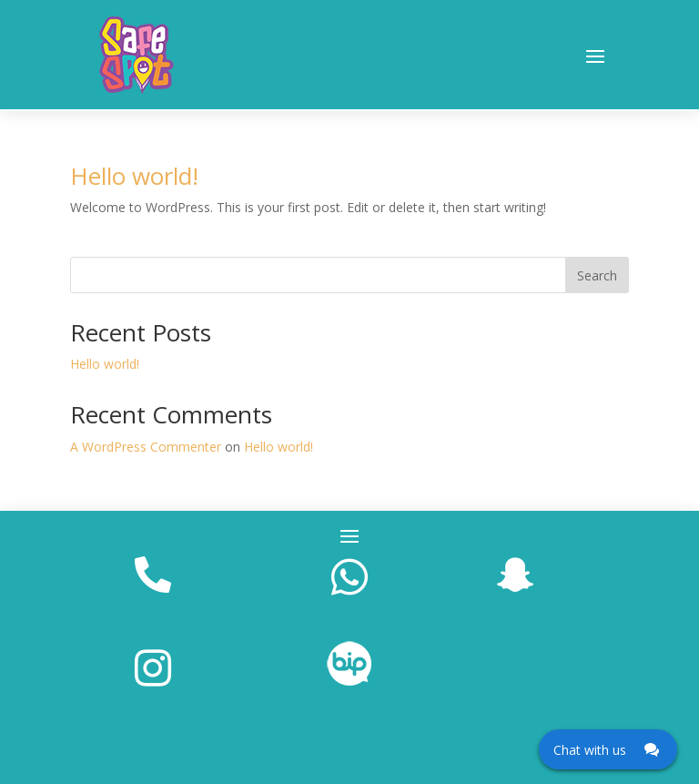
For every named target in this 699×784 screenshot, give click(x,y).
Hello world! (134, 176)
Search (597, 275)
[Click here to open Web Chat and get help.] (608, 749)
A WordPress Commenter (146, 447)
